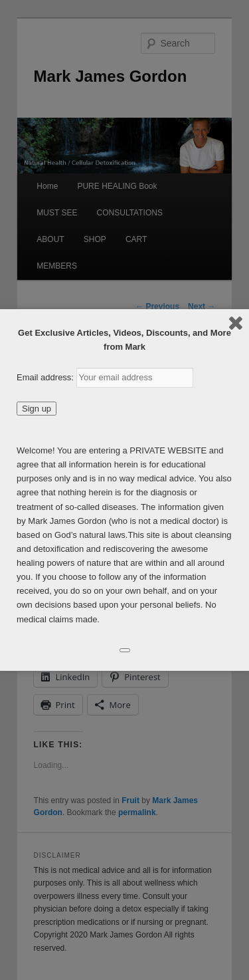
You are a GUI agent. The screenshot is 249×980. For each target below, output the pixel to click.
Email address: (46, 377)
